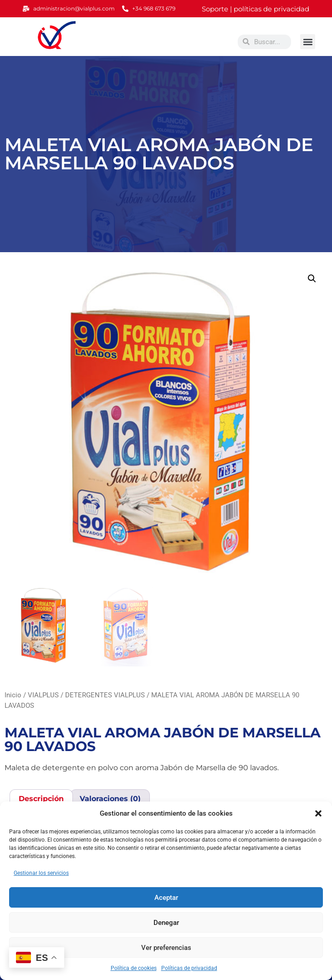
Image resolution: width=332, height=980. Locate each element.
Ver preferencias (166, 948)
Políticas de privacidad (189, 968)
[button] (318, 813)
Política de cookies (134, 968)
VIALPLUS (43, 695)
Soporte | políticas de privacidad (255, 9)
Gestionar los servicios (41, 873)
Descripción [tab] (41, 799)
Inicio (13, 695)
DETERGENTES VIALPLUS (105, 695)
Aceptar (166, 898)
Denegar (166, 923)
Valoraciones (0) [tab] (110, 799)
